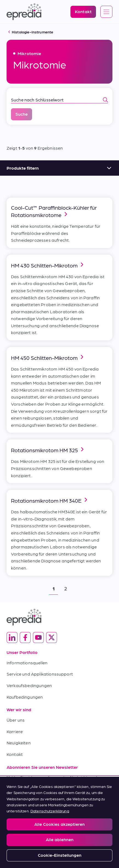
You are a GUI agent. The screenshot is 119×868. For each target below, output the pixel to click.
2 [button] (66, 588)
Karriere (15, 731)
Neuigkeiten (19, 743)
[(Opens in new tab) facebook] (25, 638)
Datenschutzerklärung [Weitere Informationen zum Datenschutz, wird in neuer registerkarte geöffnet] (50, 811)
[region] (59, 822)
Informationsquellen (27, 663)
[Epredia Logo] (24, 12)
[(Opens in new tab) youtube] (38, 638)
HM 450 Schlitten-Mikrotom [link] (48, 357)
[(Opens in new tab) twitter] (52, 638)
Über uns (16, 720)
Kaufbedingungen (25, 697)
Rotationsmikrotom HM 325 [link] (48, 450)
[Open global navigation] (106, 12)
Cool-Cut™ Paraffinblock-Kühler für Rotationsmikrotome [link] (54, 211)
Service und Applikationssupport (40, 674)
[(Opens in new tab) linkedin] (12, 638)
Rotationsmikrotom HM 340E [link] (50, 500)
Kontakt (15, 754)
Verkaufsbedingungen (29, 685)
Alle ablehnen (60, 839)
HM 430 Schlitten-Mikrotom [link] (48, 265)
